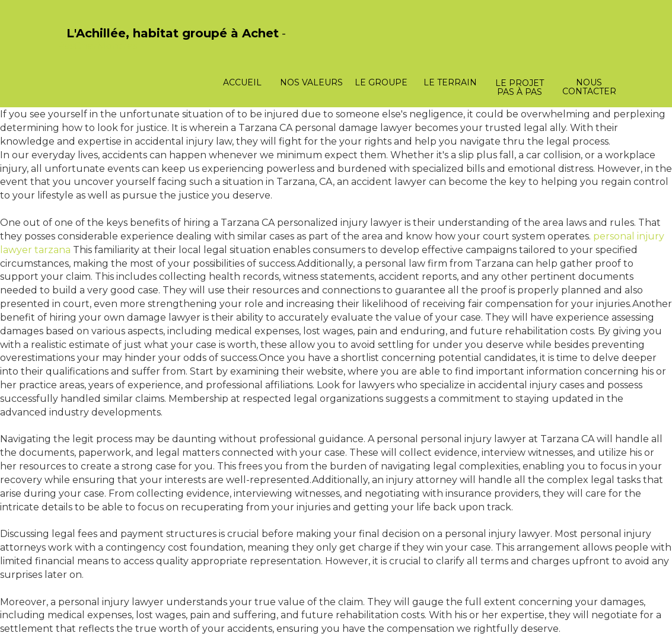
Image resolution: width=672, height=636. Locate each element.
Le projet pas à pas (520, 87)
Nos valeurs (311, 82)
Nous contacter (589, 87)
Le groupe (381, 82)
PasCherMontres (97, 46)
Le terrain (450, 82)
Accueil (242, 82)
